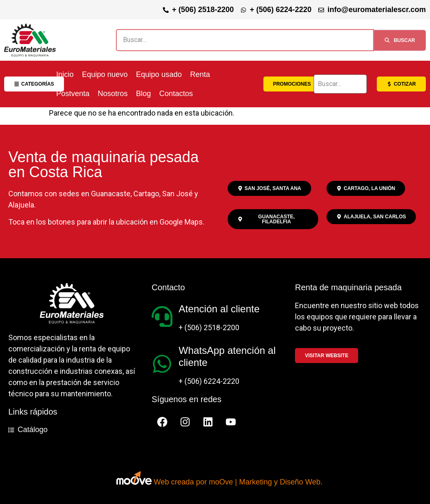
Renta (200, 74)
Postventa (73, 94)
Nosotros (113, 94)
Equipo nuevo (105, 74)
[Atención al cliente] (162, 316)
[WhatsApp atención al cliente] (162, 364)
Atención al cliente (219, 309)
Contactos (176, 94)
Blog (143, 94)
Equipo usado (159, 74)
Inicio (65, 74)
